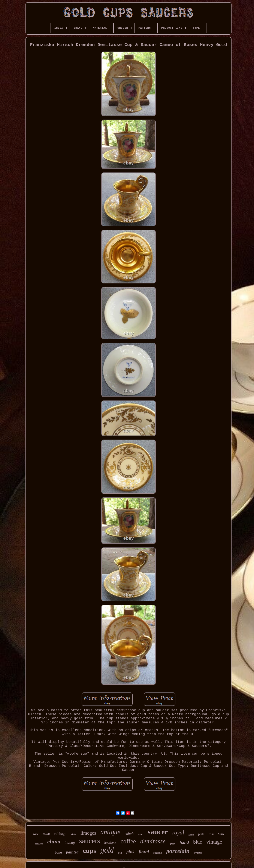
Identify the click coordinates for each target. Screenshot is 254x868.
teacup (70, 843)
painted (72, 852)
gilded (191, 835)
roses (141, 834)
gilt (120, 853)
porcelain (178, 851)
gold (107, 850)
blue (198, 842)
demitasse (153, 841)
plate (201, 834)
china (54, 842)
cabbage (60, 834)
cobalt (129, 834)
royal (178, 832)
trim (211, 834)
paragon (39, 844)
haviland (110, 843)
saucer (158, 832)
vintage (214, 842)
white (73, 834)
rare (36, 834)
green (173, 844)
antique (110, 832)
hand (184, 843)
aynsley (198, 853)
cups (90, 850)
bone (58, 852)
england (158, 853)
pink (130, 852)
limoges (88, 833)
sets (221, 833)
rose (46, 833)
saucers (90, 841)
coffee (128, 841)
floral (144, 852)
